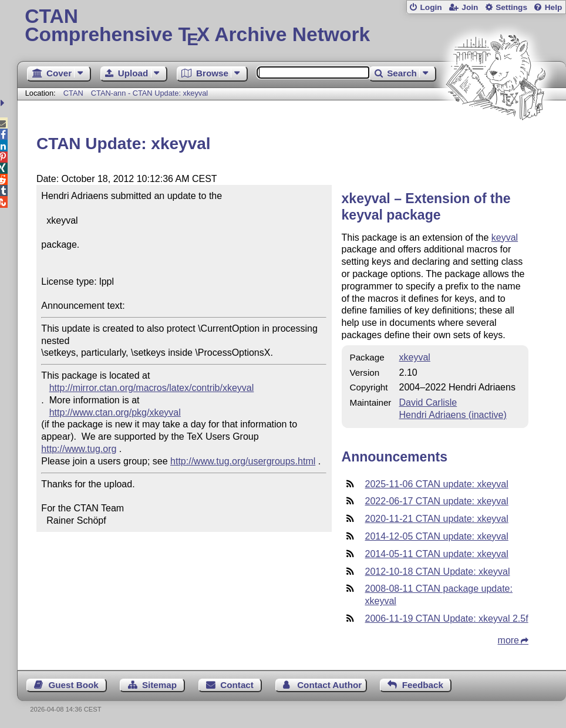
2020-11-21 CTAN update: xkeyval (437, 519)
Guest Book (73, 685)
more (508, 640)
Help (554, 7)
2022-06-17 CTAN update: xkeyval (437, 501)
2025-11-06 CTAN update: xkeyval (437, 484)
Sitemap (159, 685)
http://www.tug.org (79, 449)
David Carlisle (428, 402)
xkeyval (415, 357)
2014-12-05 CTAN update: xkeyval (437, 536)
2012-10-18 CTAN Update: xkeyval (438, 572)
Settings (511, 7)
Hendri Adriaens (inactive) (453, 415)
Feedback (423, 685)
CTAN (73, 93)
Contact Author (329, 685)
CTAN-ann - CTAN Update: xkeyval (149, 93)
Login (431, 7)
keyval (505, 237)
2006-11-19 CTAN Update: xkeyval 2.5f (447, 619)
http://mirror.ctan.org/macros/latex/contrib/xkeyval (152, 388)
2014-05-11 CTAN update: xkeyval (437, 554)
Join (470, 7)
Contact (237, 685)
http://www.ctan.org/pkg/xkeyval (115, 412)
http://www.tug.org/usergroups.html (243, 461)
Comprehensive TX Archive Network (291, 26)
